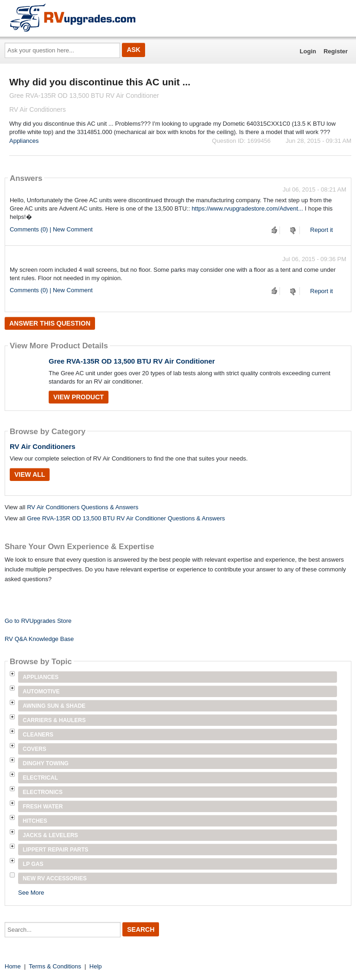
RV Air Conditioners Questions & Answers (83, 507)
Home (13, 966)
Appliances (24, 141)
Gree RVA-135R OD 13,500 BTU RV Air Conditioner (132, 361)
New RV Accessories (55, 878)
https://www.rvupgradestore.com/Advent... (247, 208)
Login (308, 51)
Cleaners (38, 735)
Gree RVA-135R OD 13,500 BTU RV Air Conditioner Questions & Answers (126, 518)
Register (336, 51)
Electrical (40, 778)
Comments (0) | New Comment (51, 229)
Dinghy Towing (46, 763)
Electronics (43, 792)
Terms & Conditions (55, 966)
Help (96, 966)
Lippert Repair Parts (56, 850)
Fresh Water (43, 807)
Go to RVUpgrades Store (38, 621)
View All (30, 474)
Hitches (35, 821)
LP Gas (33, 864)
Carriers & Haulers (54, 720)
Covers (35, 749)
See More (31, 893)
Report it (321, 230)
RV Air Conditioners (43, 446)
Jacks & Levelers (50, 835)
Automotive (41, 692)
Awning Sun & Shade (54, 706)
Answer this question (50, 323)
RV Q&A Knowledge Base (39, 639)
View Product (79, 397)
